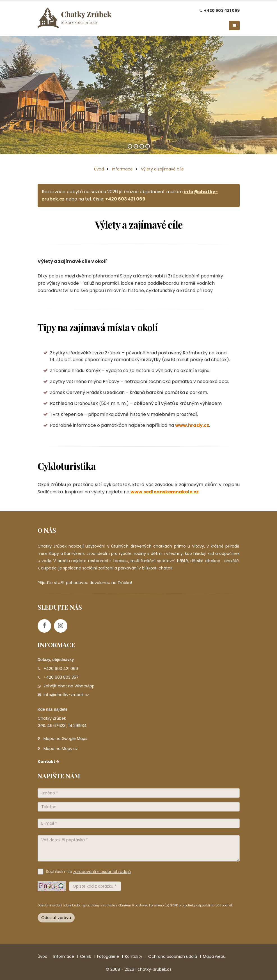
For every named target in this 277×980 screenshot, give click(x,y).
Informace (122, 169)
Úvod (99, 169)
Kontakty (134, 956)
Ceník (86, 956)
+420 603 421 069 (222, 10)
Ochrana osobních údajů (173, 956)
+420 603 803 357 (61, 677)
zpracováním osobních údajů (102, 872)
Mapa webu (214, 956)
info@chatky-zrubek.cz (66, 695)
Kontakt (49, 762)
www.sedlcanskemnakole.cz (165, 492)
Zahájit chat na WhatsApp (69, 686)
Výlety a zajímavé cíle (162, 169)
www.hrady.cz (192, 425)
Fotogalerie (108, 956)
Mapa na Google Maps (65, 739)
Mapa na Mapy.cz (61, 749)
